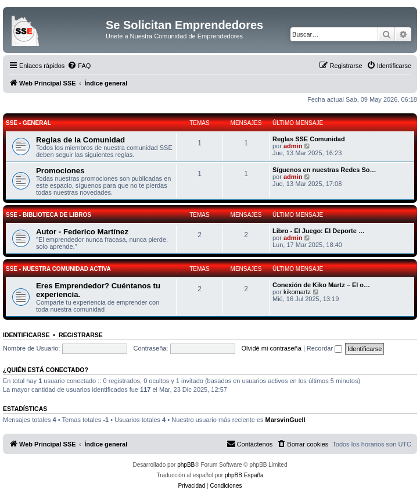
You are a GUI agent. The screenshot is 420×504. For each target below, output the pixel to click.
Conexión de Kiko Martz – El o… (321, 285)
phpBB (186, 465)
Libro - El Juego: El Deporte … (319, 231)
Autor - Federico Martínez (82, 232)
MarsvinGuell (286, 420)
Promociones (60, 171)
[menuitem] (79, 66)
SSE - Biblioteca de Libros (49, 215)
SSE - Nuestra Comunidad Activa (58, 269)
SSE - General (28, 123)
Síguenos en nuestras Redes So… (324, 170)
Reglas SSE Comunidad (309, 139)
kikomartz (297, 292)
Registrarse (81, 335)
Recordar (324, 348)
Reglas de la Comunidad (80, 140)
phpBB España (244, 475)
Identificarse (26, 335)
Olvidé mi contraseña (272, 348)
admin (293, 146)
